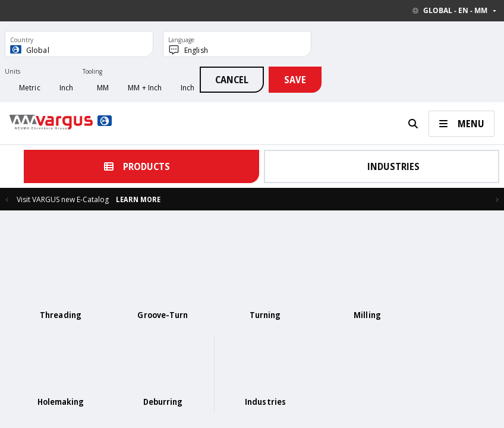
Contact (129, 398)
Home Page (94, 398)
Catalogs (160, 398)
